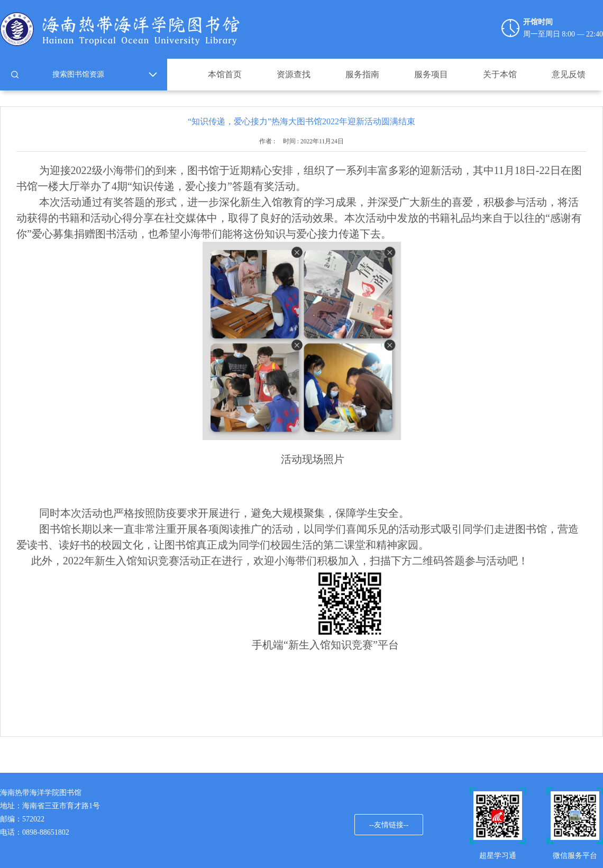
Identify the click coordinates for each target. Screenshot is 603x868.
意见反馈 (569, 74)
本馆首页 (225, 74)
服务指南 (362, 74)
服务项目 (431, 74)
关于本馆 (500, 74)
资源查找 (294, 74)
